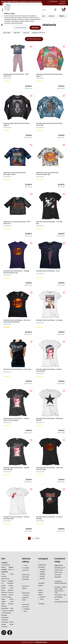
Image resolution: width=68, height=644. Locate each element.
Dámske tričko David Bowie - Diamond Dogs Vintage (49, 469)
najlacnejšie (7, 33)
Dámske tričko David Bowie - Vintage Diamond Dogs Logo (16, 272)
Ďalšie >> (37, 538)
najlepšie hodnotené (38, 33)
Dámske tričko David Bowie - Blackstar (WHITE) (50, 419)
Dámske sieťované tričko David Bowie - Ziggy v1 (17, 124)
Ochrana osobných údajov (25, 598)
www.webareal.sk (41, 642)
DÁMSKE (42, 16)
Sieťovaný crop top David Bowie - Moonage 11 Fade (15, 174)
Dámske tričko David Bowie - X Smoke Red (49, 223)
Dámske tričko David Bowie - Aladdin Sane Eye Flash (16, 518)
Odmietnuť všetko (21, 28)
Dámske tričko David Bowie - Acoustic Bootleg (49, 518)
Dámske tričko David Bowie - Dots (48, 271)
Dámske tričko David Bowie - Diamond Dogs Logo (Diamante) (17, 321)
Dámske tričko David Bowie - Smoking (49, 320)
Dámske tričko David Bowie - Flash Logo (17, 369)
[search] (55, 10)
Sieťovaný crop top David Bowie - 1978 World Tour (17, 223)
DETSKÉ (51, 16)
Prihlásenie (54, 1)
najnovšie (26, 33)
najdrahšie (17, 33)
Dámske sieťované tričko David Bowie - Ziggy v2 (50, 75)
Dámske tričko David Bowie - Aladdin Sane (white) (49, 370)
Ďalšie (62, 16)
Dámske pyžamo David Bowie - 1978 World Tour (16, 75)
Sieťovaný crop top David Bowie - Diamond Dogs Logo (48, 174)
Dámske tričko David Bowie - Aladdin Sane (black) (16, 469)
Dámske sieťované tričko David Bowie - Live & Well (50, 124)
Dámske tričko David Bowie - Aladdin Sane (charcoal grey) (16, 419)
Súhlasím (35, 28)
